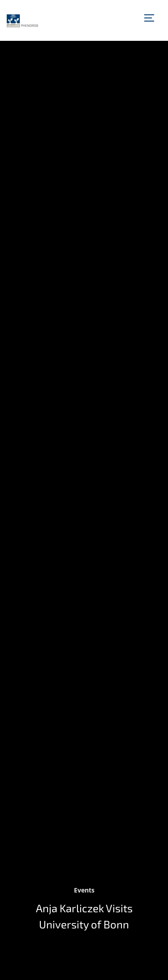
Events (84, 890)
